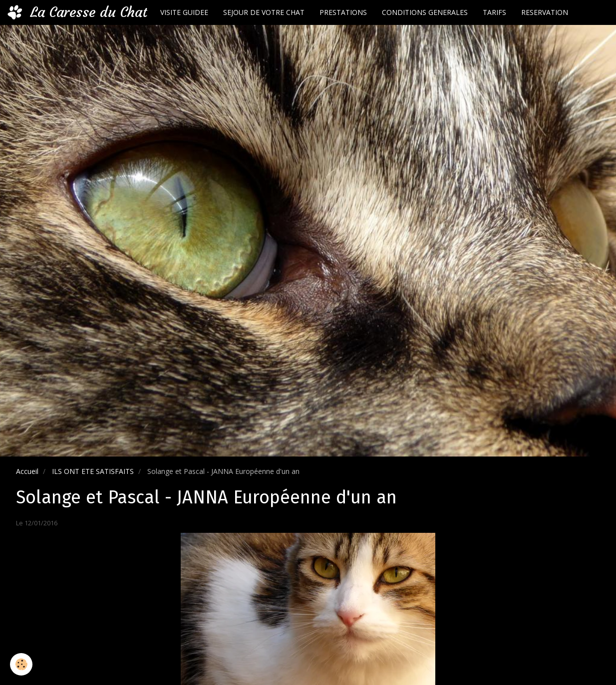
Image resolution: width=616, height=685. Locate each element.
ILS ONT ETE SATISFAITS (93, 471)
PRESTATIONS (343, 12)
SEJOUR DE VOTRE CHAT (264, 12)
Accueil (27, 471)
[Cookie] (21, 664)
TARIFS (494, 12)
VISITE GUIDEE (184, 12)
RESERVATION (545, 12)
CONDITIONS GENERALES (425, 12)
